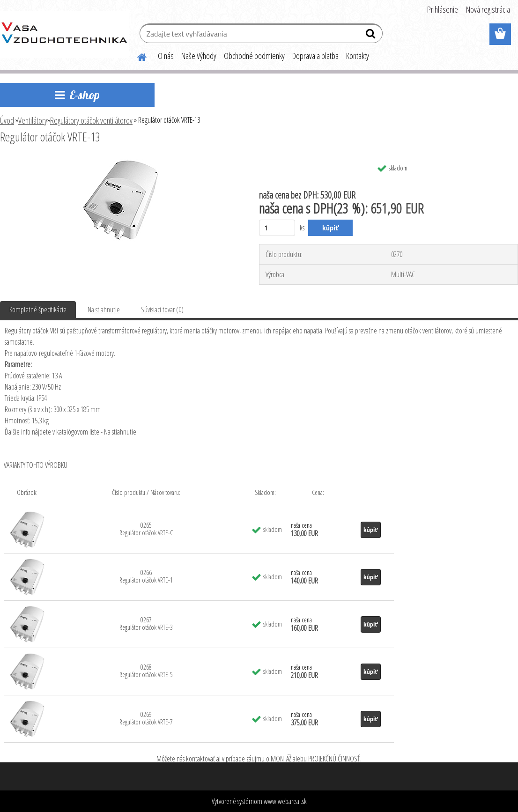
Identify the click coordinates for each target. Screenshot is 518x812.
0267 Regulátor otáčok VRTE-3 (146, 624)
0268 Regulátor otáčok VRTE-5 (146, 671)
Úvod (7, 120)
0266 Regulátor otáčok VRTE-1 (146, 576)
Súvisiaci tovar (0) (162, 310)
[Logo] (64, 35)
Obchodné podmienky (254, 56)
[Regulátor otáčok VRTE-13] (121, 162)
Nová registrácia (488, 9)
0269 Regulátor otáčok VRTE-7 (146, 718)
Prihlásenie (443, 9)
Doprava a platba (315, 56)
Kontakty (358, 56)
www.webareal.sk (285, 801)
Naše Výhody (199, 56)
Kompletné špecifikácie (38, 310)
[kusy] (277, 228)
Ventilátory (33, 120)
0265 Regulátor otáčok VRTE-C (146, 529)
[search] (372, 36)
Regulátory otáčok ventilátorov (91, 120)
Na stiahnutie (104, 310)
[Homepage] (136, 56)
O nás (166, 56)
